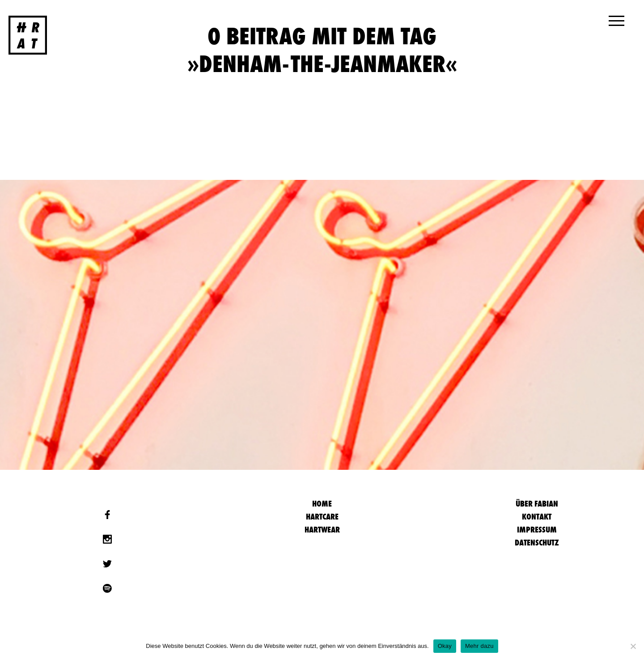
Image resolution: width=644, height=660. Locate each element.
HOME (322, 504)
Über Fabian (537, 504)
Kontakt (537, 517)
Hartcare (322, 517)
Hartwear (322, 530)
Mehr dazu (479, 646)
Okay (445, 646)
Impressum (537, 530)
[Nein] (633, 646)
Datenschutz (537, 543)
